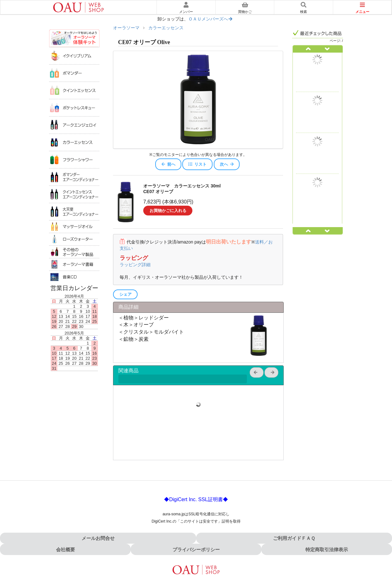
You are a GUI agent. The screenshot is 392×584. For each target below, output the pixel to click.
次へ (227, 164)
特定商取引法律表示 (327, 550)
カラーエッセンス (74, 142)
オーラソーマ (126, 28)
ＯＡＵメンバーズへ (211, 19)
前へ (168, 164)
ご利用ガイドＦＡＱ (294, 538)
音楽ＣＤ (74, 277)
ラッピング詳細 (135, 265)
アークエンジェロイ (74, 125)
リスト (197, 164)
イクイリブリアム (74, 56)
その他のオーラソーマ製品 (74, 252)
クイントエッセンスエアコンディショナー (74, 194)
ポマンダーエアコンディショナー (74, 177)
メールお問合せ (98, 538)
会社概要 (65, 550)
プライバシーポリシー (196, 550)
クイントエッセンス (74, 90)
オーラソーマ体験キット (74, 38)
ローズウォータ (74, 239)
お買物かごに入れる (168, 211)
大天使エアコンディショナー (74, 212)
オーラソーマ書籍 (74, 264)
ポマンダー (74, 73)
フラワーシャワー (74, 160)
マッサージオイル (74, 226)
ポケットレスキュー (74, 108)
